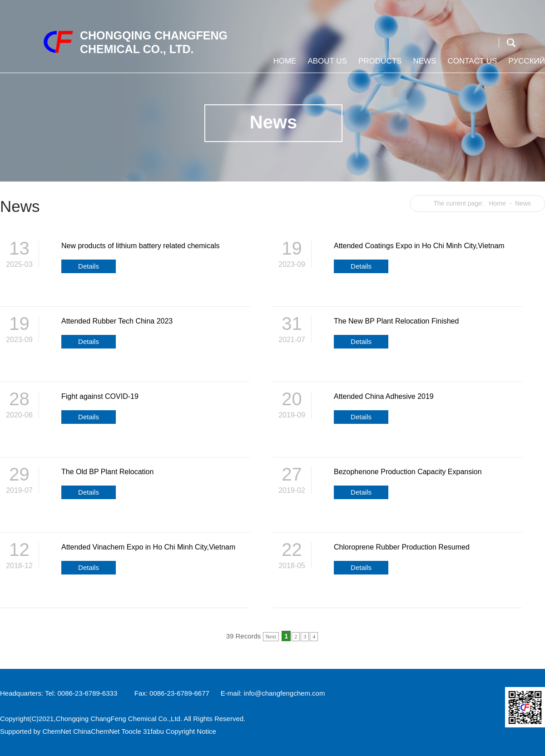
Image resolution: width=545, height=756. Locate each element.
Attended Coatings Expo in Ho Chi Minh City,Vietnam (419, 246)
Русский (525, 65)
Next (271, 637)
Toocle (131, 731)
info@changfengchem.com (285, 693)
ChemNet (57, 731)
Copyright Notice (191, 731)
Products (379, 65)
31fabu (154, 731)
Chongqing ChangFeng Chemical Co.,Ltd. (119, 719)
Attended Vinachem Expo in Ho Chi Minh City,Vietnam (148, 547)
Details (89, 266)
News (423, 65)
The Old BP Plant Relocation (107, 472)
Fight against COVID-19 (100, 396)
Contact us (471, 65)
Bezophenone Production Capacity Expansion (408, 472)
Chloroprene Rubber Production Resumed (402, 547)
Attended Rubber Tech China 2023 (117, 321)
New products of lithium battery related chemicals (141, 246)
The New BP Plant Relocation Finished (396, 321)
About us (326, 65)
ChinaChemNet (97, 731)
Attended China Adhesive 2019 (384, 396)
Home (283, 65)
